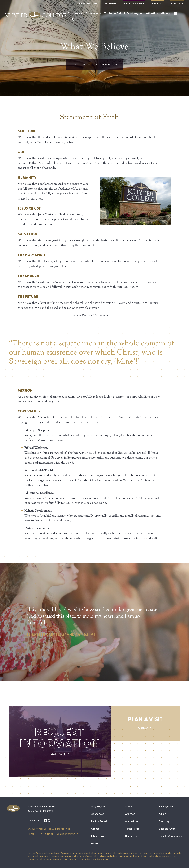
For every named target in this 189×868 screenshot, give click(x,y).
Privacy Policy (35, 834)
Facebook (45, 820)
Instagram (49, 820)
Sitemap (49, 834)
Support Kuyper (168, 829)
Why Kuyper (98, 807)
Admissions (132, 821)
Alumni (163, 814)
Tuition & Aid (132, 829)
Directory (164, 821)
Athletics (130, 814)
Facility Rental (99, 821)
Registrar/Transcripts (171, 836)
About (129, 807)
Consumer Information (67, 834)
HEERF (95, 843)
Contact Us (131, 836)
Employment (166, 807)
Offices (95, 829)
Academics (98, 814)
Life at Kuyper (99, 836)
